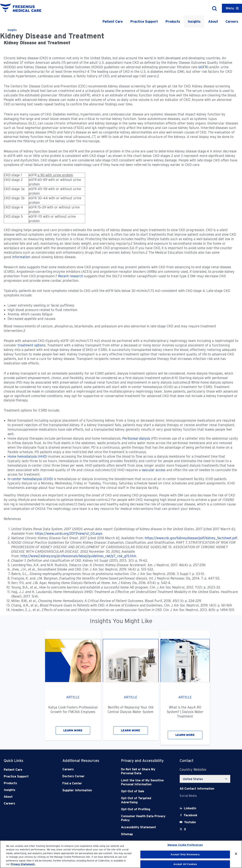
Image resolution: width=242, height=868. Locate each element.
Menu (230, 8)
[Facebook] (191, 815)
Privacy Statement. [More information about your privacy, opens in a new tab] (23, 864)
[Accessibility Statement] (144, 827)
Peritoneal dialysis (136, 438)
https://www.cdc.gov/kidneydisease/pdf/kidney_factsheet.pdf (191, 538)
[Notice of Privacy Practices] (144, 782)
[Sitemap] (144, 834)
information (21, 257)
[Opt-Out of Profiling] (144, 809)
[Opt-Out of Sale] (144, 791)
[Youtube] (190, 822)
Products (173, 21)
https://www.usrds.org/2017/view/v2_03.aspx (69, 533)
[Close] (236, 854)
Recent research (71, 276)
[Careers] (86, 769)
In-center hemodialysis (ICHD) (30, 479)
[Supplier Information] (86, 790)
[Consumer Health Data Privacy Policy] (144, 818)
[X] (185, 829)
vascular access (154, 470)
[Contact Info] (197, 789)
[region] (121, 854)
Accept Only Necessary (185, 854)
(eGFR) (203, 67)
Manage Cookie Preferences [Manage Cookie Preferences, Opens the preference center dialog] (185, 845)
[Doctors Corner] (86, 776)
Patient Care (113, 21)
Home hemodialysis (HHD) (27, 456)
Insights (194, 21)
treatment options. (32, 345)
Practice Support (144, 21)
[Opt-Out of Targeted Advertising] (144, 800)
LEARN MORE (73, 730)
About (213, 21)
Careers (232, 21)
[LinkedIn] (190, 808)
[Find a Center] (86, 783)
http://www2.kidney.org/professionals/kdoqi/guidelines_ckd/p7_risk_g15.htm (78, 556)
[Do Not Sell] (144, 771)
